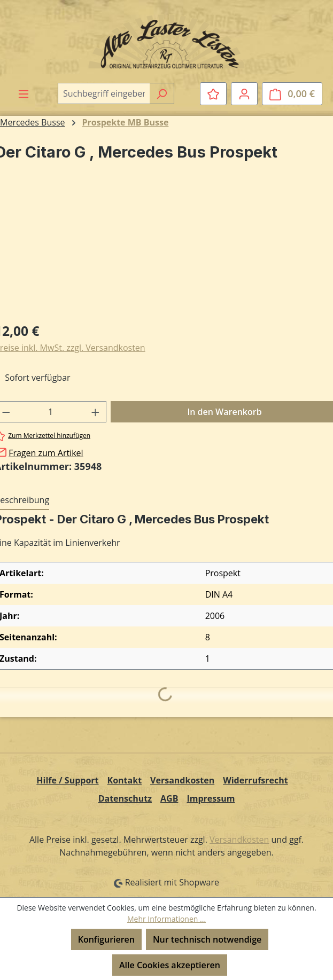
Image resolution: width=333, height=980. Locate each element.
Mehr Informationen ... (166, 919)
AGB (169, 798)
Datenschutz (125, 798)
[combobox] (104, 93)
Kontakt (125, 780)
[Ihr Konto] (244, 93)
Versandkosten (182, 780)
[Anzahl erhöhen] (96, 412)
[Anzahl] (51, 412)
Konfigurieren (106, 939)
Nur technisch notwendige (207, 939)
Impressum (211, 798)
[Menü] (24, 93)
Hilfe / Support (67, 780)
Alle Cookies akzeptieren (170, 965)
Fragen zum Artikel (46, 453)
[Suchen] (162, 93)
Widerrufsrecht (255, 780)
